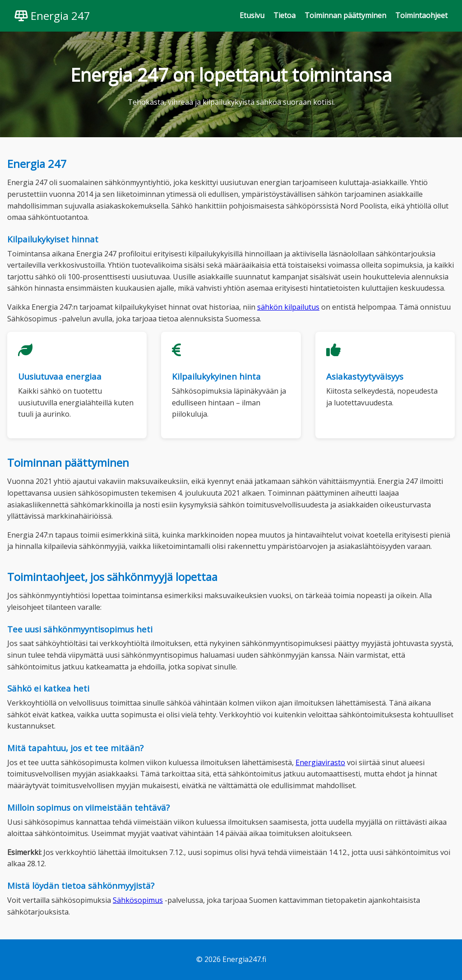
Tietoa (284, 15)
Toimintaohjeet (421, 15)
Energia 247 (52, 16)
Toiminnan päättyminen (345, 15)
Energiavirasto (320, 762)
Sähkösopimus (138, 900)
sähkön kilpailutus (288, 307)
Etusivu (252, 15)
